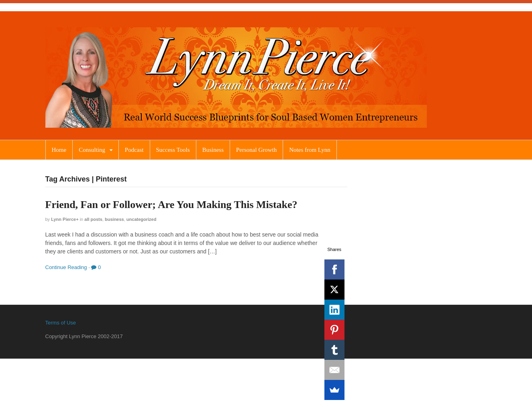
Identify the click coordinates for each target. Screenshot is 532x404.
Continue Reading (66, 267)
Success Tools (173, 150)
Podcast (134, 150)
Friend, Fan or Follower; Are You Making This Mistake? (171, 205)
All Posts (93, 219)
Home (59, 150)
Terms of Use (61, 323)
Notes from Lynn (310, 150)
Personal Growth (256, 150)
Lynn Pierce (63, 219)
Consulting (92, 150)
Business (213, 150)
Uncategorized (142, 219)
